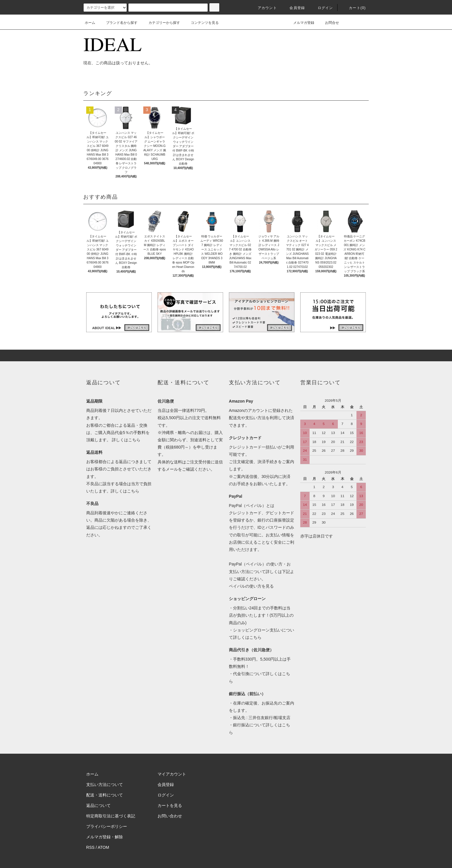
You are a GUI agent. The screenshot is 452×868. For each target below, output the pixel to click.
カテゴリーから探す (161, 23)
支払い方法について (105, 785)
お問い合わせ (170, 816)
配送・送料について (105, 795)
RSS (90, 847)
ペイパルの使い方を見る (251, 586)
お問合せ (329, 23)
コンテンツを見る (201, 23)
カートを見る (170, 805)
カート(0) (354, 8)
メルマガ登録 (300, 23)
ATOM (104, 847)
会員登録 (294, 8)
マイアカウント (172, 774)
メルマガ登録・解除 (105, 837)
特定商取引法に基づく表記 (111, 816)
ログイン (322, 8)
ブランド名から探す (118, 23)
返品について (98, 805)
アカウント (264, 8)
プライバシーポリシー (107, 826)
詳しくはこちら (126, 440)
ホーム (90, 23)
